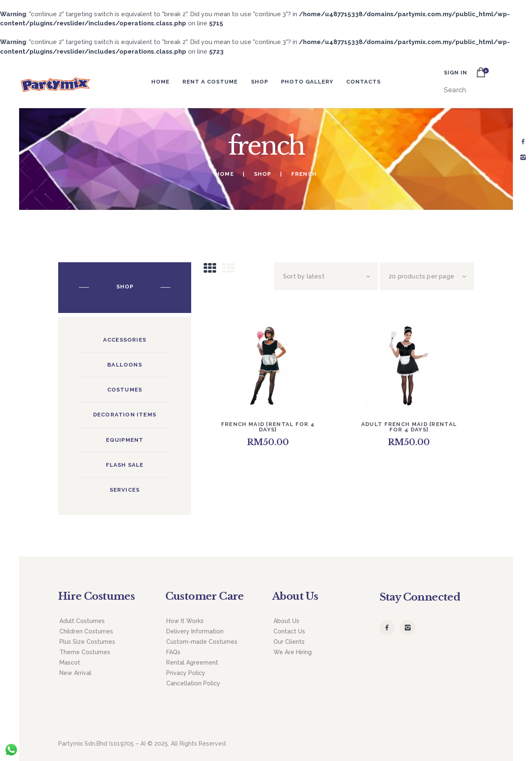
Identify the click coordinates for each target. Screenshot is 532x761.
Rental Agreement (192, 662)
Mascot (70, 662)
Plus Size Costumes (87, 642)
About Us (286, 621)
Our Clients (289, 642)
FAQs (173, 652)
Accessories (125, 340)
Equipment (125, 440)
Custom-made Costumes (202, 642)
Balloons (125, 365)
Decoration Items (125, 415)
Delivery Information (195, 631)
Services (125, 490)
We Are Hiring (293, 652)
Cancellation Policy (193, 683)
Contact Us (289, 631)
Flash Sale (125, 465)
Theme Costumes (85, 652)
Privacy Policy (186, 673)
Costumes (125, 390)
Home (225, 174)
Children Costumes (86, 631)
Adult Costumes (82, 621)
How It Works (185, 621)
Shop (263, 174)
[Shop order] (326, 276)
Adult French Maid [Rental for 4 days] (409, 427)
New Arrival (75, 673)
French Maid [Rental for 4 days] (268, 427)
